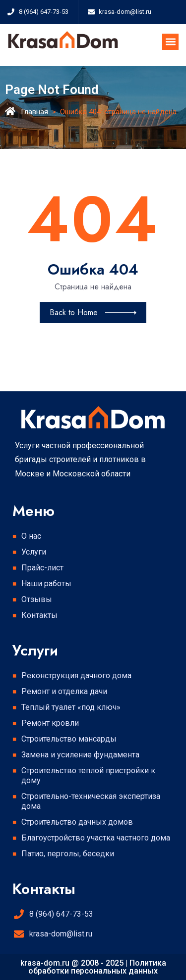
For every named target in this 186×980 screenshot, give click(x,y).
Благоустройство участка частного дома (96, 838)
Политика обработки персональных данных (97, 967)
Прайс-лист (42, 568)
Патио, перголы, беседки (68, 854)
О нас (31, 536)
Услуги (36, 552)
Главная (34, 112)
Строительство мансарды (69, 739)
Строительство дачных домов (77, 822)
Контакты (39, 615)
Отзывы (37, 599)
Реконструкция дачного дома (76, 676)
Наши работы (46, 583)
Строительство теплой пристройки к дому (88, 775)
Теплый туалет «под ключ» (71, 707)
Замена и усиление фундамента (80, 755)
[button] (170, 42)
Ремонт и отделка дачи (64, 691)
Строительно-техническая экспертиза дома (91, 801)
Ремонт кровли (50, 723)
